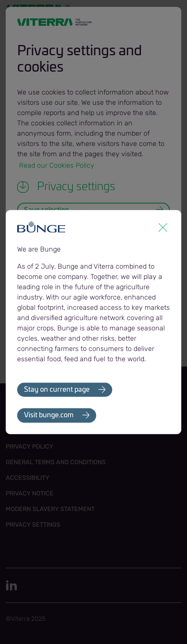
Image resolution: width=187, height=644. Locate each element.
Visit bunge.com (49, 416)
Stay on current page (57, 390)
